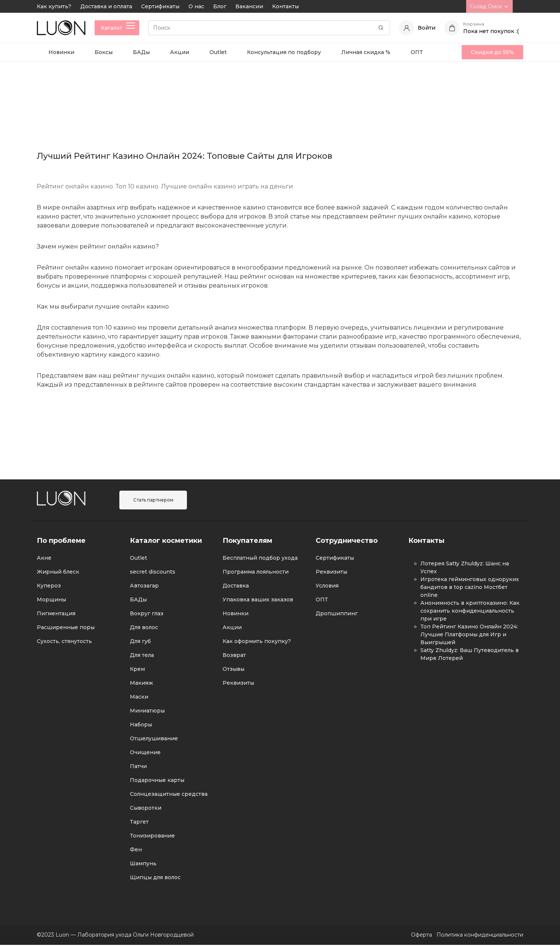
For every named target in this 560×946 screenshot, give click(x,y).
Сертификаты (160, 6)
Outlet (218, 52)
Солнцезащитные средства (169, 794)
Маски (139, 697)
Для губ (140, 641)
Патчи (138, 766)
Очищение (145, 752)
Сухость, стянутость (64, 641)
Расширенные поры (66, 627)
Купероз (49, 586)
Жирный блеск (58, 572)
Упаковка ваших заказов (258, 600)
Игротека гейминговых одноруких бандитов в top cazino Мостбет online (470, 587)
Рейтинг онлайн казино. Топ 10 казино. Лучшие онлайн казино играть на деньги (165, 186)
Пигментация (56, 613)
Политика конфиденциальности (480, 935)
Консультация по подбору (284, 52)
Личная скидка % (366, 52)
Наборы (141, 725)
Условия (327, 586)
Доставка (236, 586)
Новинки (61, 52)
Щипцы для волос (155, 877)
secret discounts (153, 572)
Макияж (142, 683)
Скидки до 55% (492, 52)
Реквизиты (238, 683)
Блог (220, 6)
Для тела (142, 655)
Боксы (104, 52)
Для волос (144, 627)
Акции (180, 52)
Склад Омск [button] (489, 6)
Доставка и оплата (106, 6)
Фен (136, 850)
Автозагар (144, 586)
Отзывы (233, 669)
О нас (196, 6)
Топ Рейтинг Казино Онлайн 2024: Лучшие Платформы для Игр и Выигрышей (469, 634)
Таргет (139, 822)
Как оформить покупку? (257, 641)
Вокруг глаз (147, 613)
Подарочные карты (157, 780)
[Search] (269, 28)
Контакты (285, 6)
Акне (44, 558)
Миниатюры (147, 711)
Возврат (234, 655)
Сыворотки (146, 808)
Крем (137, 669)
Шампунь (143, 863)
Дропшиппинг (337, 613)
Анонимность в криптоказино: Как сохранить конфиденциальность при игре (470, 611)
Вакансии (249, 6)
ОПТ (417, 52)
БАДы (141, 52)
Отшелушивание (154, 738)
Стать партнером (153, 500)
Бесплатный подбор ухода (260, 558)
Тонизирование (152, 836)
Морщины (51, 600)
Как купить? (54, 6)
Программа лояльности (256, 572)
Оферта (422, 935)
